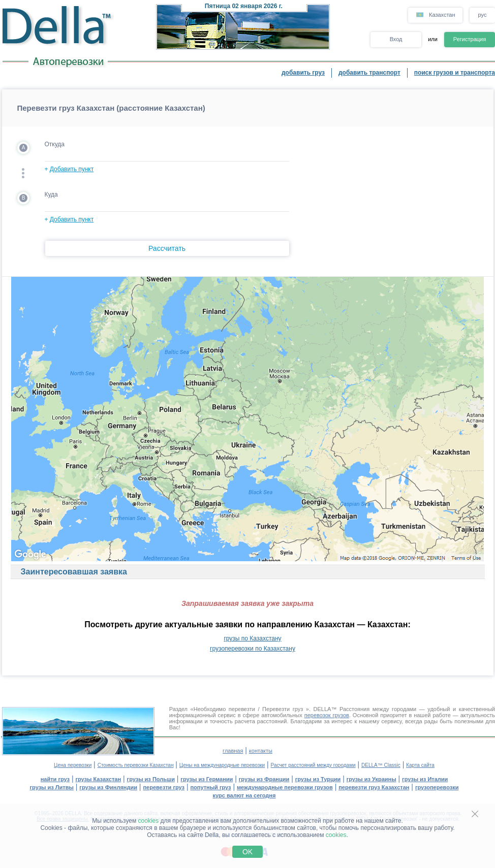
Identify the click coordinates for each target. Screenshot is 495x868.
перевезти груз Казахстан (374, 787)
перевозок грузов (327, 715)
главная (233, 751)
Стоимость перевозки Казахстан (136, 765)
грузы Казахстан (98, 779)
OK (247, 852)
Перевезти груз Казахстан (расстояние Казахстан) (111, 108)
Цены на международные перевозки (222, 765)
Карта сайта (420, 765)
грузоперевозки (437, 787)
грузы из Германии (207, 779)
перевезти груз (164, 787)
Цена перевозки (73, 765)
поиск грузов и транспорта (455, 73)
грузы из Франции (264, 779)
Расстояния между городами (378, 709)
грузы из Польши (151, 779)
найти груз (55, 779)
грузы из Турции (318, 779)
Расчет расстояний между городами (313, 765)
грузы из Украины (372, 779)
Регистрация (470, 39)
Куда (51, 195)
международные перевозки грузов (285, 787)
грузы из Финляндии (108, 787)
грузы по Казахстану (252, 638)
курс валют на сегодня (244, 795)
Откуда (55, 144)
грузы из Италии (425, 779)
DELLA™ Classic (381, 765)
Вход (396, 39)
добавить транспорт (369, 73)
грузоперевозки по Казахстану (253, 649)
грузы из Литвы (52, 787)
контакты (261, 751)
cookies (149, 821)
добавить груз (303, 73)
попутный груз (210, 787)
